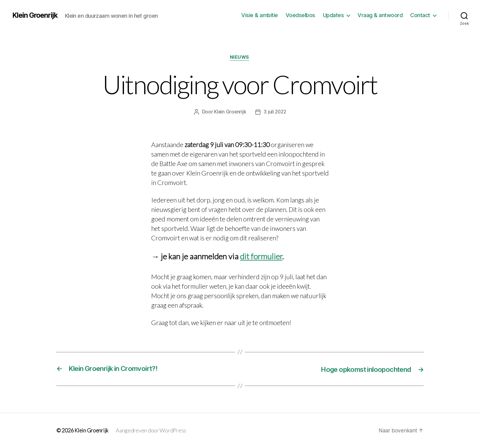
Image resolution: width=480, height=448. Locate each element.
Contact (420, 15)
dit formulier (261, 257)
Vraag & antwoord (380, 15)
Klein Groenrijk (36, 15)
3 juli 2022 (275, 112)
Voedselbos (300, 15)
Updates (334, 15)
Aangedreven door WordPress (152, 431)
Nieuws (240, 58)
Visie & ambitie (260, 15)
